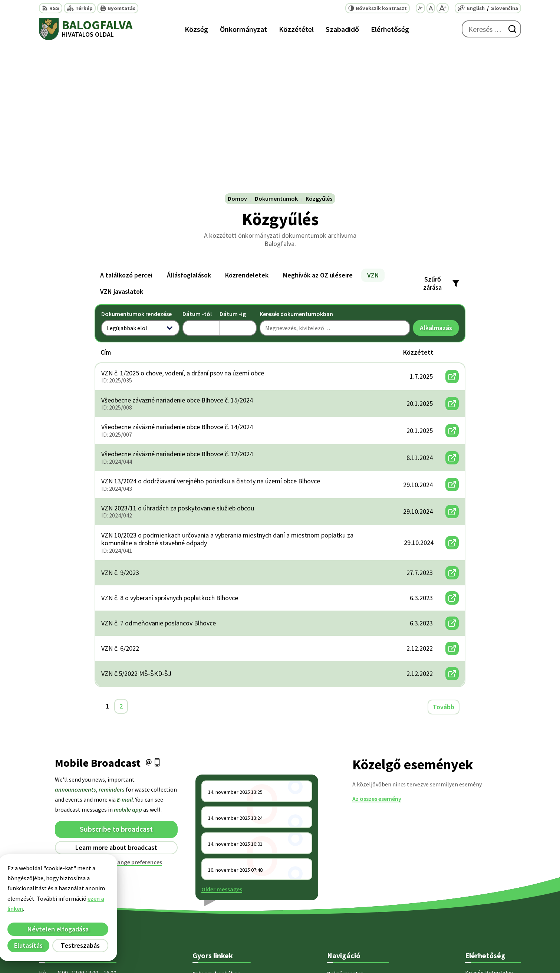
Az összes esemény (377, 651)
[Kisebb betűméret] (420, 8)
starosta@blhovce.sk (493, 912)
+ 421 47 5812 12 (485, 885)
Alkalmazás (439, 183)
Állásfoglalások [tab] (189, 128)
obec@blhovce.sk (488, 903)
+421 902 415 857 (486, 894)
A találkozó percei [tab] (126, 128)
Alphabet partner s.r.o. (316, 953)
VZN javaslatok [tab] (122, 144)
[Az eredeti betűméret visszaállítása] (431, 8)
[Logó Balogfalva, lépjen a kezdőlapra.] (86, 29)
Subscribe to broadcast (116, 682)
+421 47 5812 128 (486, 876)
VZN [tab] (373, 128)
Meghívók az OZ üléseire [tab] (318, 128)
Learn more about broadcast (116, 700)
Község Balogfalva (420, 953)
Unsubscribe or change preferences (116, 715)
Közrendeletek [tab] (247, 128)
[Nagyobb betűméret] (443, 8)
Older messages (222, 742)
